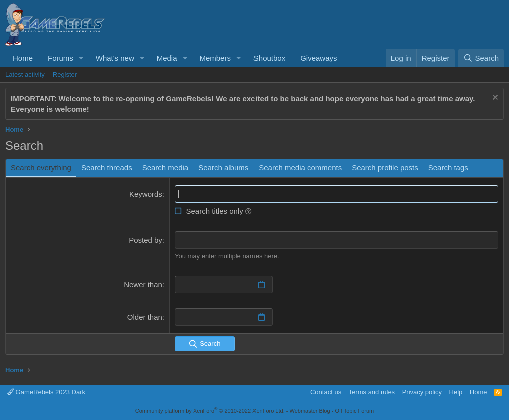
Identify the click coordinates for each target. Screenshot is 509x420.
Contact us (326, 392)
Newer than (143, 285)
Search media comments (300, 167)
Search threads (107, 167)
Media (167, 58)
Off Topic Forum (354, 411)
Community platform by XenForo (210, 411)
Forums (60, 58)
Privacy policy (422, 392)
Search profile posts (385, 167)
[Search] (481, 58)
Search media (166, 167)
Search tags (448, 167)
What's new (115, 58)
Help (456, 392)
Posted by (146, 240)
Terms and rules (372, 392)
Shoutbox (269, 58)
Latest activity (25, 74)
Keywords (146, 194)
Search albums (223, 167)
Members (215, 58)
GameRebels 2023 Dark (46, 392)
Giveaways (318, 58)
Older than (145, 317)
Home (23, 58)
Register (65, 74)
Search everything (41, 167)
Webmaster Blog (309, 411)
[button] (81, 58)
